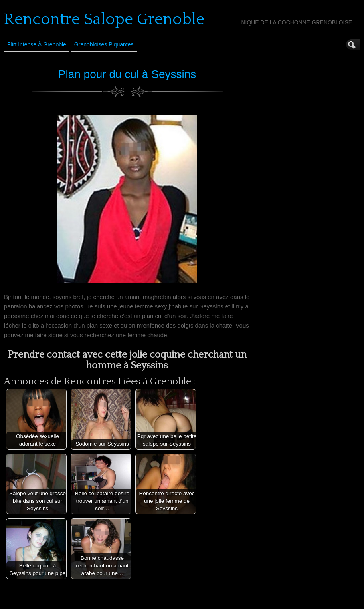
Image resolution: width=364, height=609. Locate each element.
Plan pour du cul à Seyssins (127, 74)
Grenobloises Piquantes (104, 44)
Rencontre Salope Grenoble (104, 19)
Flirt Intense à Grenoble (37, 44)
